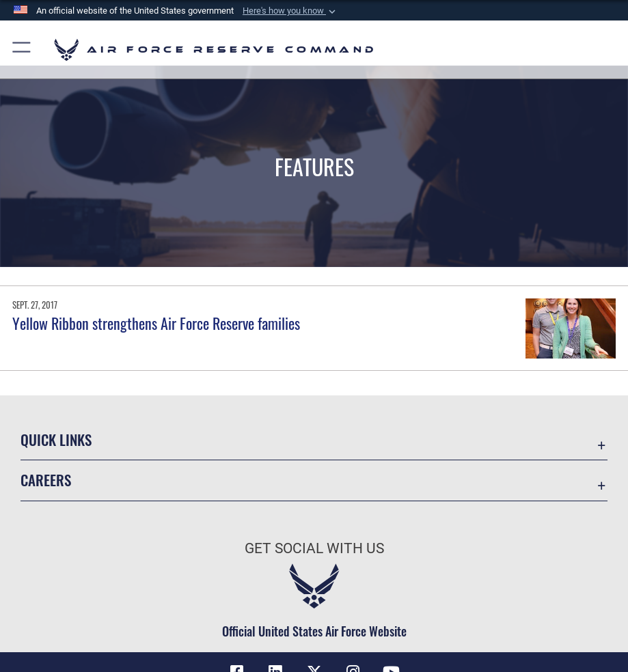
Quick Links (56, 439)
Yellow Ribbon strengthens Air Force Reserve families (156, 323)
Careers (46, 480)
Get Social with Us (314, 548)
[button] (290, 11)
